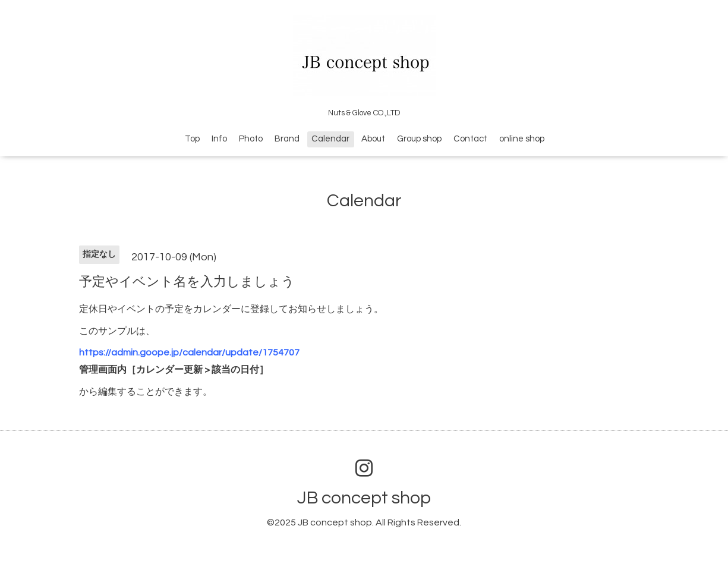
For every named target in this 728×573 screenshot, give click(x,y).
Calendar (330, 139)
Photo (251, 139)
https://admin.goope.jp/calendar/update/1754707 (189, 352)
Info (219, 139)
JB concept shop (364, 498)
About (373, 139)
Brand (287, 139)
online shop (522, 139)
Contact (470, 139)
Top (192, 139)
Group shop (419, 139)
